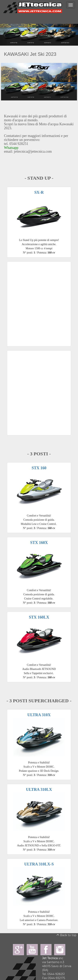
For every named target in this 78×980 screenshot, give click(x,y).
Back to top (66, 935)
